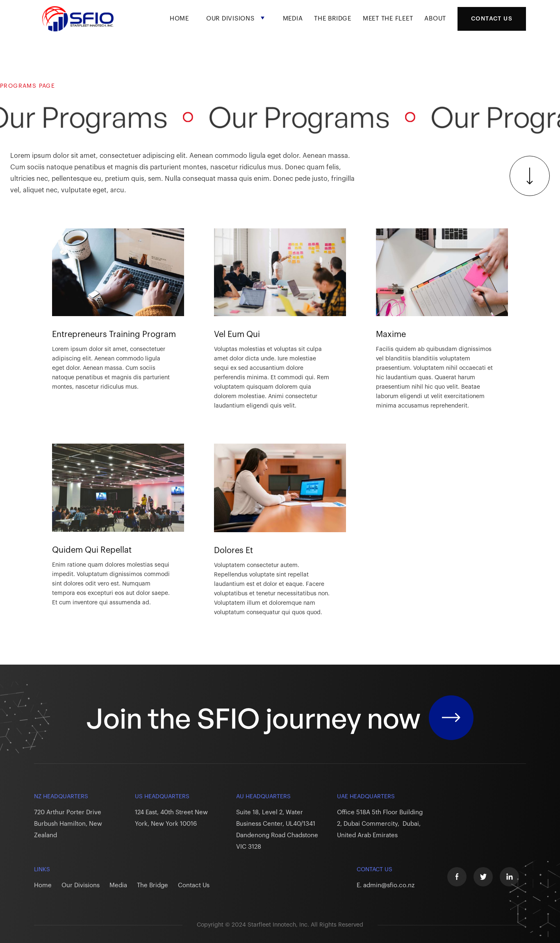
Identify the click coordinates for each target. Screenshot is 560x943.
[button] (236, 26)
